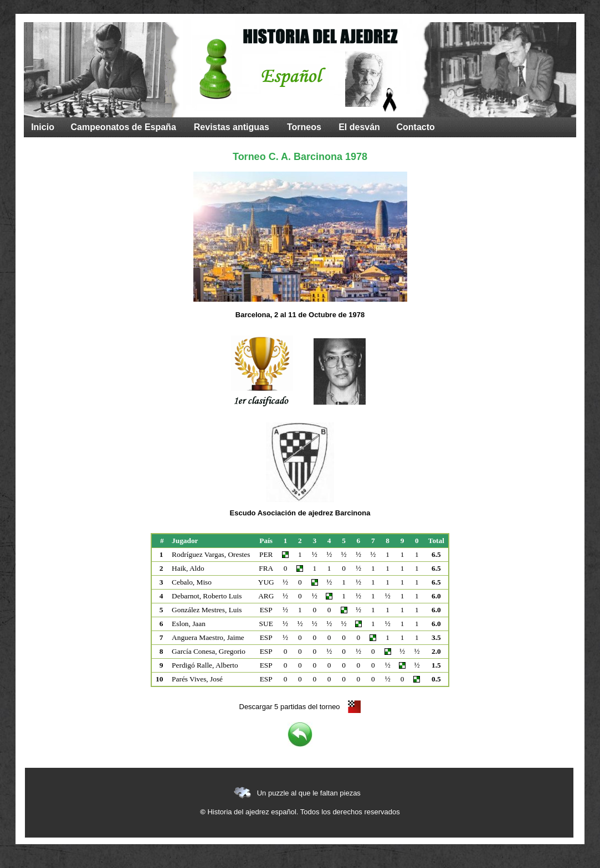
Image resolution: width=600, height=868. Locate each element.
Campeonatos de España (124, 127)
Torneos (304, 127)
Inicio (43, 127)
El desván (359, 127)
